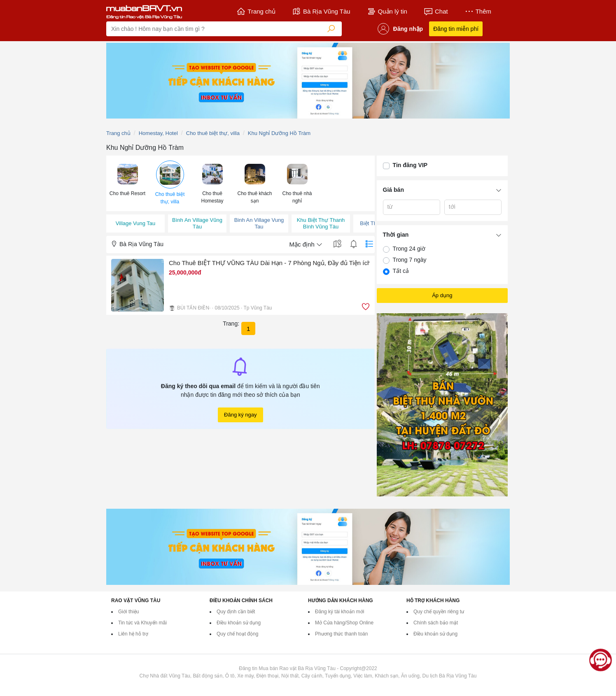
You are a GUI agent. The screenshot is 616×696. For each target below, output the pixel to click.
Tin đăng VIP (410, 165)
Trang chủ (256, 12)
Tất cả (401, 271)
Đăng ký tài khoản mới (339, 612)
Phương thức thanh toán (341, 634)
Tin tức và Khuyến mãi (142, 623)
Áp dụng (442, 295)
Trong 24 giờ (409, 249)
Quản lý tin (387, 12)
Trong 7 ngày (410, 260)
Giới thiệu (128, 612)
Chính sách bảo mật (436, 623)
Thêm (478, 12)
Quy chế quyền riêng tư (439, 612)
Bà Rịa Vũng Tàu (321, 12)
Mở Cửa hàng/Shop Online (344, 623)
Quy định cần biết (236, 612)
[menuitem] (127, 183)
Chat (436, 12)
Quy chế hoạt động (237, 634)
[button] (127, 179)
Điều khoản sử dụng (239, 623)
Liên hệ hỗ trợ (133, 634)
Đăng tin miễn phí (456, 29)
